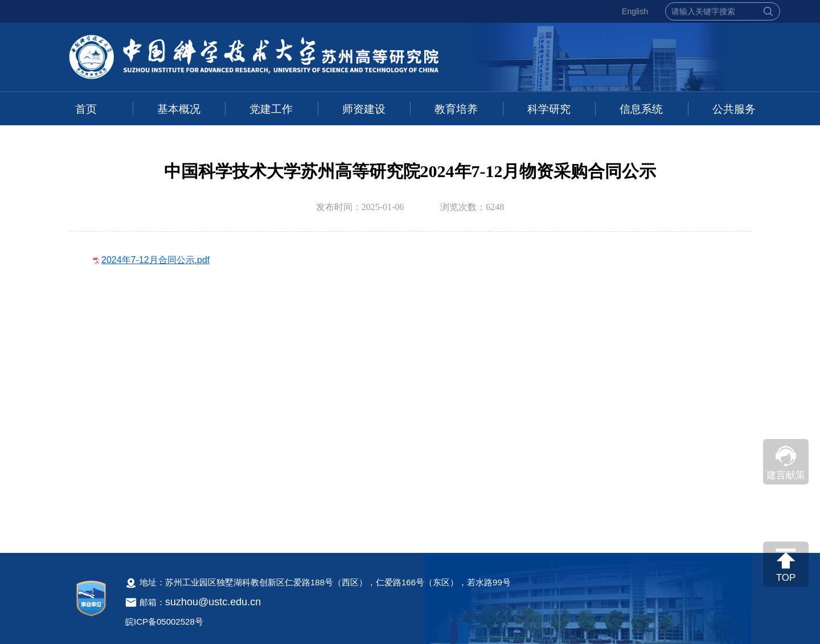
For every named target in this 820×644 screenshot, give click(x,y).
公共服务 (734, 109)
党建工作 (271, 109)
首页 (86, 109)
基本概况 (179, 109)
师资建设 (364, 109)
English (635, 11)
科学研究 (549, 109)
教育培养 (456, 109)
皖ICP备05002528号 (164, 622)
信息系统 (641, 109)
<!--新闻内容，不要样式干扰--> (410, 391)
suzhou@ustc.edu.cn (213, 602)
